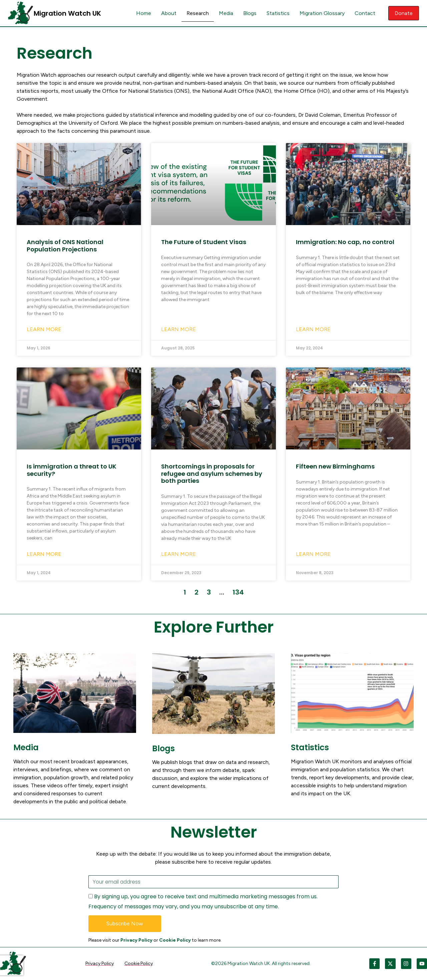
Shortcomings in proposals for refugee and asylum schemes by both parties (212, 473)
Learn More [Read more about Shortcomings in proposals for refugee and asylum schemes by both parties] (178, 554)
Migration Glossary (321, 13)
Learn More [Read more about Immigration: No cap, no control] (313, 329)
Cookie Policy (175, 940)
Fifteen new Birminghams (335, 466)
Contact (364, 13)
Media (225, 13)
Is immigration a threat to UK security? (72, 470)
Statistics (277, 13)
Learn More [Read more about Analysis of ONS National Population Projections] (44, 329)
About (167, 13)
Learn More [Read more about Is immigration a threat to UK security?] (44, 554)
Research (196, 13)
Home (142, 13)
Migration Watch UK (67, 13)
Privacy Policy (136, 940)
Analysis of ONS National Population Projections (65, 246)
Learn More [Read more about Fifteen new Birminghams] (313, 554)
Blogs (249, 13)
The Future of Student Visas (204, 242)
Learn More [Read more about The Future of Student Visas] (178, 329)
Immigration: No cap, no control (345, 242)
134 (238, 592)
